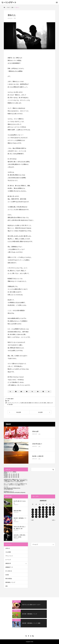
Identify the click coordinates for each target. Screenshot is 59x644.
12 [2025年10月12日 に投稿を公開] (53, 510)
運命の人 (49, 403)
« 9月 (32, 520)
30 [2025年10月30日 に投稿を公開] (43, 517)
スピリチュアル (11, 403)
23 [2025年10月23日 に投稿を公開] (43, 514)
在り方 (33, 403)
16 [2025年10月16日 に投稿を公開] (43, 512)
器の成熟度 (29, 403)
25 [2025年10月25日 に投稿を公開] (50, 514)
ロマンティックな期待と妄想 (20, 403)
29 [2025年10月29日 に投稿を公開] (40, 517)
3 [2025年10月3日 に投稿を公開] (47, 507)
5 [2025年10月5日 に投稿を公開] (53, 507)
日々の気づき (9, 571)
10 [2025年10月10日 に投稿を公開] (47, 510)
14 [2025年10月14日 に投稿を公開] (36, 512)
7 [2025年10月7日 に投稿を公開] (36, 510)
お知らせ (8, 548)
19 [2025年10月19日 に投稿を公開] (53, 512)
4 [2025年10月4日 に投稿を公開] (50, 507)
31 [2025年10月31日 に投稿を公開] (47, 517)
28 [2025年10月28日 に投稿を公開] (36, 517)
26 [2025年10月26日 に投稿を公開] (53, 514)
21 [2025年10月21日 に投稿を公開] (36, 514)
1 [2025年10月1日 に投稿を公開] (40, 507)
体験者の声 (8, 563)
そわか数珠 (8, 552)
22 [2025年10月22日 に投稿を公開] (40, 514)
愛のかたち (38, 403)
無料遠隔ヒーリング (10, 582)
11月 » (54, 520)
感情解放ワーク (9, 567)
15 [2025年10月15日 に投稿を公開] (40, 512)
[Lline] (27, 392)
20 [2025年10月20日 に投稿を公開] (33, 514)
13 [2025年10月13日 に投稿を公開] (33, 512)
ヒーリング (8, 560)
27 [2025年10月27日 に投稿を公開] (33, 517)
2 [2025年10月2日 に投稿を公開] (43, 507)
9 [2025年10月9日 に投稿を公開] (43, 510)
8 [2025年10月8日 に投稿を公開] (40, 510)
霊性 (15, 18)
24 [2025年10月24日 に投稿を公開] (47, 514)
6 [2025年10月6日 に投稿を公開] (33, 510)
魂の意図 (11, 404)
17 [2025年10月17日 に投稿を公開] (47, 512)
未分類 (7, 575)
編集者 (12, 399)
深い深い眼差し (44, 403)
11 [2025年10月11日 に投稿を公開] (50, 510)
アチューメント (9, 556)
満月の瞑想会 (9, 579)
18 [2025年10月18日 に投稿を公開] (50, 512)
